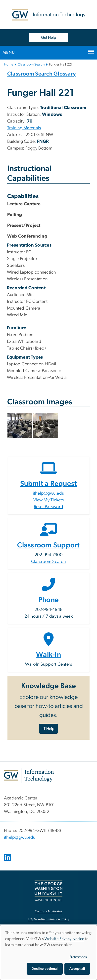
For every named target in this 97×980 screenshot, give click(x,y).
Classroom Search (31, 65)
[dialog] (48, 952)
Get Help (49, 38)
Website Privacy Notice (64, 939)
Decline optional (45, 969)
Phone (48, 600)
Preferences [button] (78, 957)
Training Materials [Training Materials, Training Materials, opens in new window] (24, 128)
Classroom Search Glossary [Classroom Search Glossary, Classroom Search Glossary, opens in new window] (42, 74)
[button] (20, 426)
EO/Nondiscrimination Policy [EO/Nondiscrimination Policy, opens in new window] (48, 919)
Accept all (77, 969)
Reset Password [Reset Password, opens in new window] (49, 507)
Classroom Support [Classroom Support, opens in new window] (48, 545)
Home (9, 65)
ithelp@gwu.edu (49, 493)
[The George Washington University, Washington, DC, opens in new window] (48, 891)
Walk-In (48, 655)
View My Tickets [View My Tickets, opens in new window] (48, 500)
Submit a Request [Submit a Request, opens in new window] (49, 484)
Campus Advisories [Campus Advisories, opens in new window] (48, 911)
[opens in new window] (8, 861)
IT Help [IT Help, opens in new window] (48, 729)
